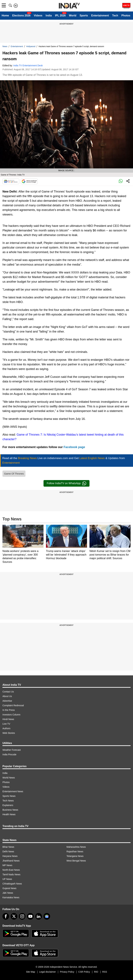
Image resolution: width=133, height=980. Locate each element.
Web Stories (9, 733)
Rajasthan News (75, 851)
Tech (115, 16)
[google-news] (47, 916)
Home (5, 16)
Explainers (8, 805)
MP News (7, 865)
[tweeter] (14, 916)
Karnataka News (11, 897)
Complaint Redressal (13, 705)
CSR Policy (84, 972)
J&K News (8, 893)
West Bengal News (76, 861)
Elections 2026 (21, 16)
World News (9, 778)
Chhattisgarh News (12, 884)
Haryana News (10, 856)
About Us (7, 696)
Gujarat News (9, 888)
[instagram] (22, 916)
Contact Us (8, 692)
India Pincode (9, 754)
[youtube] (30, 916)
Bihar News (8, 847)
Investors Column (11, 715)
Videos (38, 16)
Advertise (7, 701)
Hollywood (31, 46)
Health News (9, 814)
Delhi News (8, 851)
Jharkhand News (11, 861)
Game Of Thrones (14, 474)
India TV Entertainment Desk (28, 65)
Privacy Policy (67, 972)
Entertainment (100, 16)
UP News (7, 879)
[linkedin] (39, 916)
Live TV (6, 724)
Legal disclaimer (48, 972)
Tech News (8, 801)
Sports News (9, 796)
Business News (10, 810)
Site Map (30, 972)
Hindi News (8, 719)
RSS (105, 972)
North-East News (11, 870)
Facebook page (74, 447)
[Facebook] (6, 916)
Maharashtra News (76, 847)
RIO (96, 972)
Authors (6, 728)
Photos (126, 16)
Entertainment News (13, 791)
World (73, 16)
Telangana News (75, 856)
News (5, 46)
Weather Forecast (12, 750)
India (49, 16)
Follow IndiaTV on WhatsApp (66, 483)
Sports (84, 16)
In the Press (9, 710)
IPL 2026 (60, 16)
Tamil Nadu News (11, 874)
